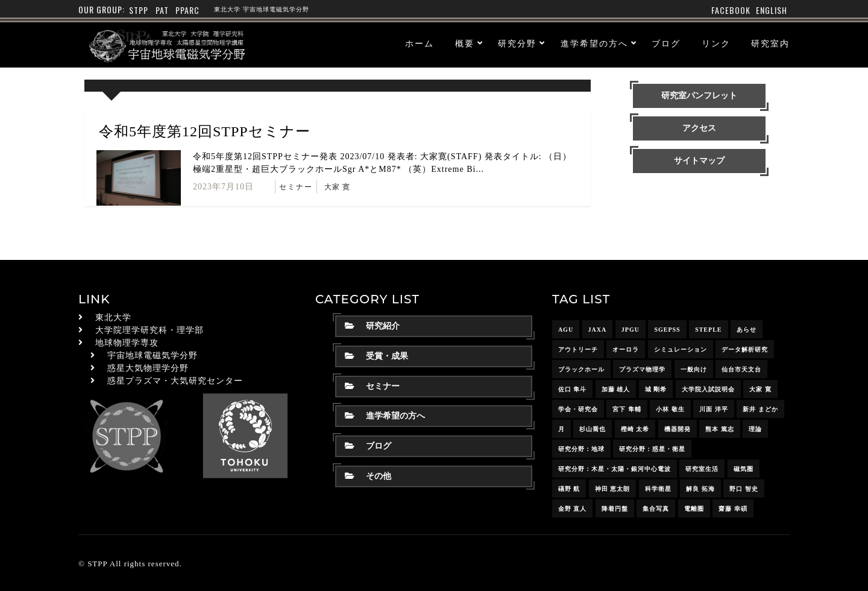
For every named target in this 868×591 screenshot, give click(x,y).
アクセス (699, 128)
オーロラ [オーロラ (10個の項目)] (626, 349)
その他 (368, 476)
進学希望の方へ (594, 44)
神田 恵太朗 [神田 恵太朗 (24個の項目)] (613, 489)
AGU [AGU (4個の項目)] (566, 330)
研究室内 (770, 44)
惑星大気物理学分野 (148, 368)
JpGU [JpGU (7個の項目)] (631, 330)
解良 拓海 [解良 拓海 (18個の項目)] (700, 489)
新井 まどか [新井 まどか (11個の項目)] (760, 409)
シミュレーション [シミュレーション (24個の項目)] (681, 349)
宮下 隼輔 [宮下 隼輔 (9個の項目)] (627, 409)
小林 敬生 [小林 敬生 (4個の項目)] (670, 409)
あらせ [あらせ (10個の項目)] (747, 330)
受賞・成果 (376, 356)
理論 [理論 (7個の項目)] (755, 429)
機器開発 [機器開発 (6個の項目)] (678, 429)
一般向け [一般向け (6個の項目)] (694, 369)
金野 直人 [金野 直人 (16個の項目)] (573, 509)
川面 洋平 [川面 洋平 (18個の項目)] (714, 409)
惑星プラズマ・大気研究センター (175, 381)
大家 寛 (337, 187)
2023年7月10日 (223, 187)
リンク (716, 44)
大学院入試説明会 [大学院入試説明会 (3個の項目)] (708, 389)
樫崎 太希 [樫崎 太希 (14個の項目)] (635, 429)
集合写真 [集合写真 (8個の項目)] (656, 509)
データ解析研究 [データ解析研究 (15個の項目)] (745, 349)
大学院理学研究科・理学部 (149, 330)
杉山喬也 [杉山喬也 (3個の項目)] (593, 429)
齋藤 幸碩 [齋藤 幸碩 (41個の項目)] (733, 509)
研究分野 (517, 44)
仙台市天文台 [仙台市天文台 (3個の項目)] (741, 369)
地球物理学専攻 (127, 343)
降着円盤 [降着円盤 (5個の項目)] (615, 509)
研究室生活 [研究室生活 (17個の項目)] (702, 469)
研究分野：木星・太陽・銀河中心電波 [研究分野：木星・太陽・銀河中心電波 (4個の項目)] (615, 469)
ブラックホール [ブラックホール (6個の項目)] (581, 369)
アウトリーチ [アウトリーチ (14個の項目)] (578, 349)
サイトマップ (699, 161)
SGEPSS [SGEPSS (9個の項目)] (667, 330)
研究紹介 (372, 326)
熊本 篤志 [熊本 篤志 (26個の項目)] (720, 429)
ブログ (666, 44)
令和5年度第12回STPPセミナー (205, 131)
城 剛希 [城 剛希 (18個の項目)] (656, 389)
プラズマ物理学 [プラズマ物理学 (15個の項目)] (642, 369)
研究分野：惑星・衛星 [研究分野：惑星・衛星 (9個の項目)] (652, 449)
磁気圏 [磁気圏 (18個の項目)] (744, 469)
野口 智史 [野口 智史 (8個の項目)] (744, 489)
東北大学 (113, 318)
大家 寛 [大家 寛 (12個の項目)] (760, 389)
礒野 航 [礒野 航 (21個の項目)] (569, 489)
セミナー (296, 187)
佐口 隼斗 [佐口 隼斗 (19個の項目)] (573, 389)
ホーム (420, 44)
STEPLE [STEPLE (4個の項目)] (708, 330)
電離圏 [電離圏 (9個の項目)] (694, 509)
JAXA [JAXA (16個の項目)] (598, 330)
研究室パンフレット (699, 96)
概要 (465, 44)
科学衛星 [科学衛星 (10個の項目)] (658, 489)
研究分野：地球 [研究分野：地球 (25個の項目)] (581, 449)
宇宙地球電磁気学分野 (153, 356)
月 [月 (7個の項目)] (561, 429)
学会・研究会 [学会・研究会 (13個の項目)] (578, 409)
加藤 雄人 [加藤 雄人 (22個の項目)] (616, 389)
